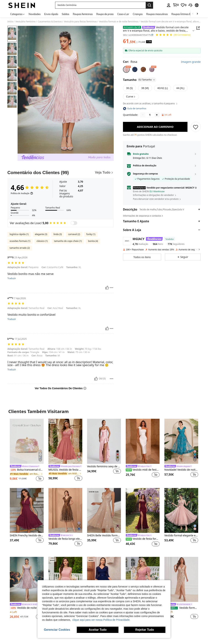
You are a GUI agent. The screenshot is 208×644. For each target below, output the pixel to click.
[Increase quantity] (157, 115)
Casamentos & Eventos (50, 22)
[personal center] (169, 5)
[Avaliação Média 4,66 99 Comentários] (173, 35)
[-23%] (13, 470)
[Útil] (107, 288)
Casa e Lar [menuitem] (123, 14)
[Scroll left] (193, 14)
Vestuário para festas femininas (80, 22)
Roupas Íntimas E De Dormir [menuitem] (187, 14)
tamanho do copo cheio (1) (68, 241)
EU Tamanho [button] (147, 80)
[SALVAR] (196, 127)
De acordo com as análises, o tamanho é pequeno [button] (150, 103)
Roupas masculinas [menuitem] (157, 14)
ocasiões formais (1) (20, 241)
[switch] (74, 223)
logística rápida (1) (19, 234)
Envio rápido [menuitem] (51, 14)
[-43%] (13, 608)
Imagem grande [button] (191, 62)
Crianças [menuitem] (138, 14)
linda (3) (58, 234)
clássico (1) (42, 241)
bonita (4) (93, 241)
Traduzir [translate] (12, 278)
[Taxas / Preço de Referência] (137, 42)
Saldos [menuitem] (65, 14)
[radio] (126, 69)
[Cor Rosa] (130, 62)
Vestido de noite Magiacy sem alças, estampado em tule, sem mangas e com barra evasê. (27, 608)
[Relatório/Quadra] (111, 288)
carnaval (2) (74, 234)
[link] (176, 5)
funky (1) (91, 234)
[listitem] (27, 450)
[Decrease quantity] (143, 115)
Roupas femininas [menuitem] (83, 14)
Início (10, 22)
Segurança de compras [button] (145, 174)
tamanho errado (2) (20, 248)
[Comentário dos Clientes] (61, 173)
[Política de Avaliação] (22, 193)
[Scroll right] (197, 14)
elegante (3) (41, 234)
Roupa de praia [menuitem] (105, 14)
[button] (100, 5)
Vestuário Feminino (25, 22)
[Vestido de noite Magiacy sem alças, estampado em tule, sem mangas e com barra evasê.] (27, 579)
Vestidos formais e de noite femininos (119, 22)
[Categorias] (18, 14)
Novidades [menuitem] (35, 14)
